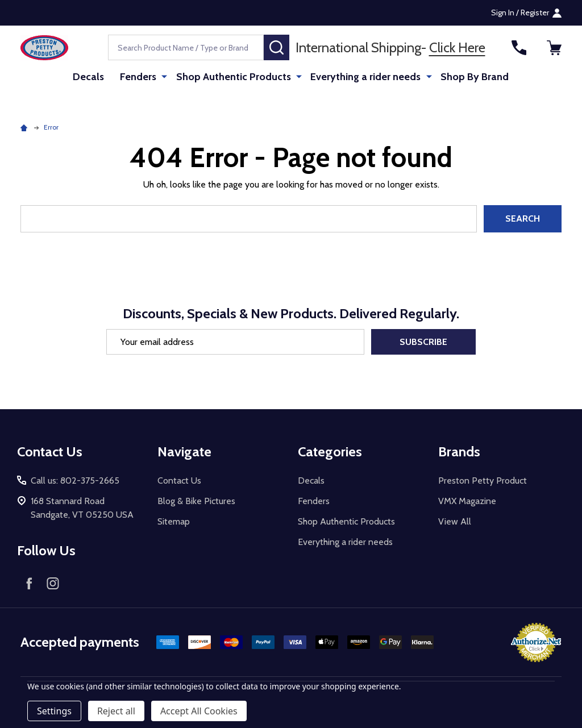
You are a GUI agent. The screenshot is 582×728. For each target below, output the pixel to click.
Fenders (141, 77)
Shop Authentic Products (235, 77)
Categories (330, 452)
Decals (91, 77)
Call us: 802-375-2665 (75, 481)
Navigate (184, 452)
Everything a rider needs (365, 77)
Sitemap (174, 521)
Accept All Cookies (199, 711)
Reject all (116, 711)
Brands (459, 452)
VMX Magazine (467, 501)
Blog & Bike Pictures (196, 501)
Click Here (457, 47)
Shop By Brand (473, 77)
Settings (54, 711)
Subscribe (423, 342)
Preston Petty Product (483, 481)
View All (455, 521)
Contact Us (179, 481)
